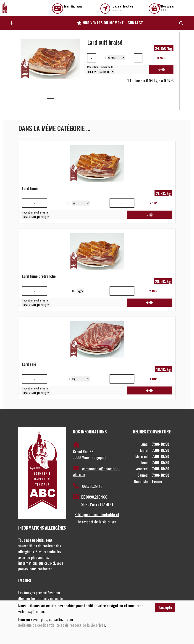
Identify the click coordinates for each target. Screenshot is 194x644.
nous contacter (41, 569)
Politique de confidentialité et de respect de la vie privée (97, 518)
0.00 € (168, 8)
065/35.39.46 (88, 486)
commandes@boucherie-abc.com (96, 471)
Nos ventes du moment (100, 23)
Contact (135, 23)
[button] (10, 23)
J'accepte (165, 607)
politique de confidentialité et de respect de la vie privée (62, 625)
